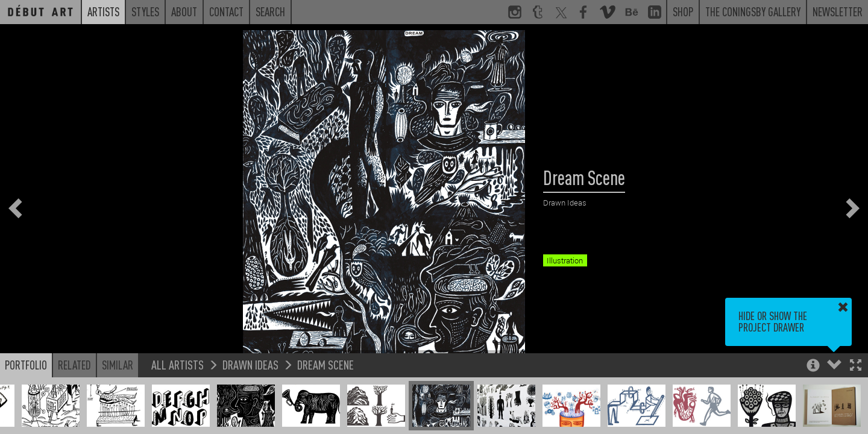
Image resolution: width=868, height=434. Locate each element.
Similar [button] (118, 365)
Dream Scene (325, 364)
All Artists (178, 364)
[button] (856, 366)
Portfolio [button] (26, 365)
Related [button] (74, 365)
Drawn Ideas (250, 364)
